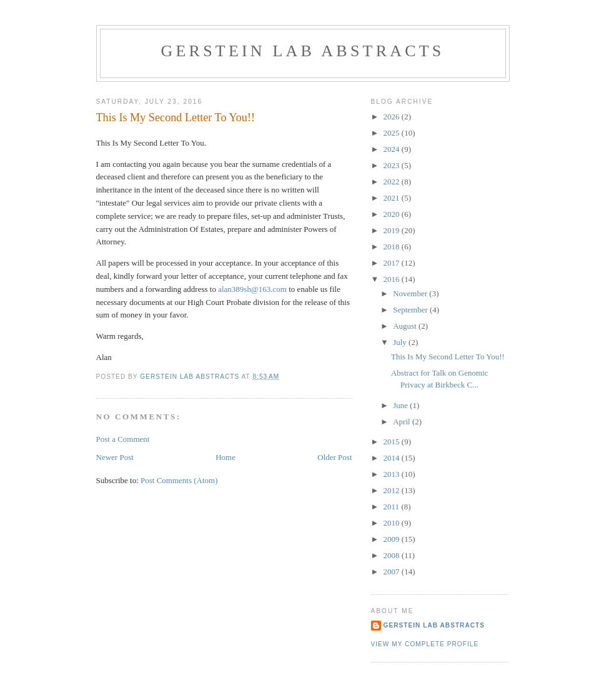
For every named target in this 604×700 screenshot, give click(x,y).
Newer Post (115, 457)
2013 (393, 474)
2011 (393, 507)
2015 (393, 442)
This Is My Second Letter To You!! (448, 357)
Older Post (334, 457)
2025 (393, 133)
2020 (393, 214)
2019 (393, 230)
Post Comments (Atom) (179, 480)
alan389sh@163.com (252, 289)
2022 (393, 182)
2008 (393, 555)
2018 (393, 247)
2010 (393, 523)
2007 (393, 572)
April (403, 422)
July (401, 342)
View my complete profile (425, 644)
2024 (393, 149)
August (406, 326)
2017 (393, 263)
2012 (393, 490)
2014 (393, 458)
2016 (393, 279)
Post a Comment (123, 439)
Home (225, 457)
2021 (393, 198)
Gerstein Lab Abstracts (303, 51)
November (411, 293)
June (401, 405)
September (411, 310)
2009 (393, 539)
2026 (393, 117)
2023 (393, 165)
